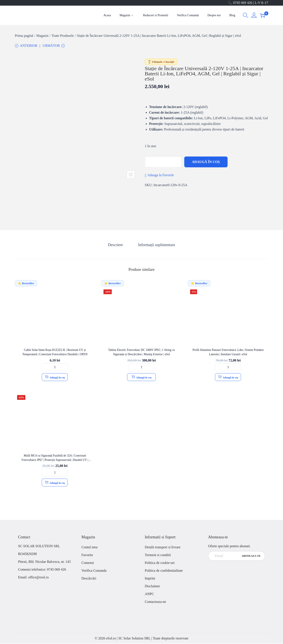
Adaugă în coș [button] (55, 377)
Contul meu (90, 548)
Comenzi (88, 563)
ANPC (150, 594)
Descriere (116, 245)
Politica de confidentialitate (164, 571)
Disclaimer (152, 587)
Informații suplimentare (156, 245)
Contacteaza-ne (156, 602)
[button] (159, 176)
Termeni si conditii (158, 555)
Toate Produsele (63, 36)
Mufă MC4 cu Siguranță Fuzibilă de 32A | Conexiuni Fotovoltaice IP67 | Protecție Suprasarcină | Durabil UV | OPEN (55, 460)
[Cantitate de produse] (55, 368)
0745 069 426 (57, 570)
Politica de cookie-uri (160, 563)
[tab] (116, 245)
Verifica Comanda (94, 571)
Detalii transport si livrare (163, 548)
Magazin (42, 36)
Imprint (150, 579)
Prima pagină (24, 36)
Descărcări (89, 579)
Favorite (87, 555)
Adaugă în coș (206, 163)
